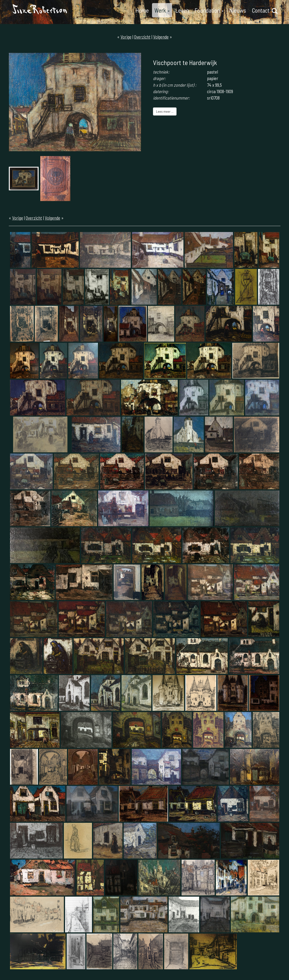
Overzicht (142, 37)
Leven (182, 10)
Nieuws (238, 10)
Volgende (161, 37)
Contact (261, 10)
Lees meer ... (165, 111)
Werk (162, 10)
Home (142, 10)
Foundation (209, 10)
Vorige (126, 37)
